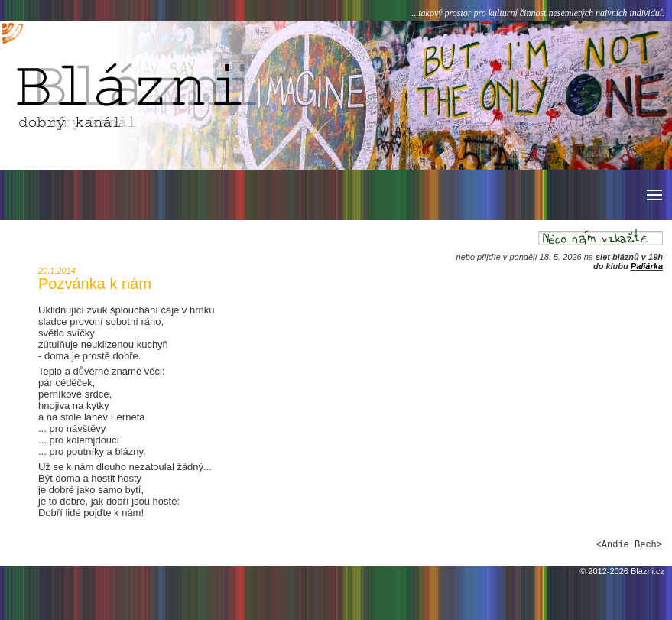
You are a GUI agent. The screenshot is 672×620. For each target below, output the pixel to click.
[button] (653, 195)
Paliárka (647, 266)
